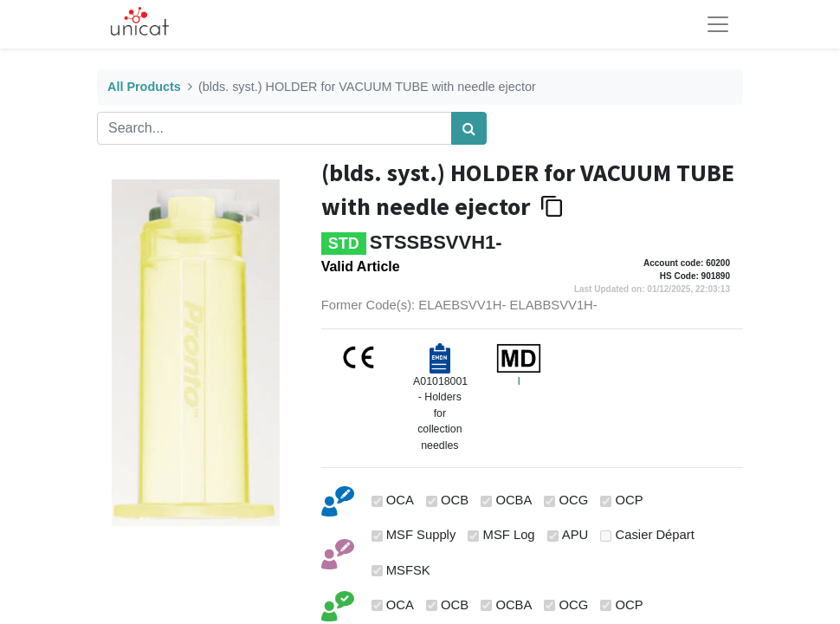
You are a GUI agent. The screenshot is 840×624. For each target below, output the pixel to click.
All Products (144, 87)
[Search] (469, 128)
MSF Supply (421, 535)
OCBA (514, 500)
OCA (400, 500)
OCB (455, 500)
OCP (630, 500)
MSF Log (509, 535)
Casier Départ (655, 535)
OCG (574, 500)
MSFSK (408, 570)
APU (575, 535)
